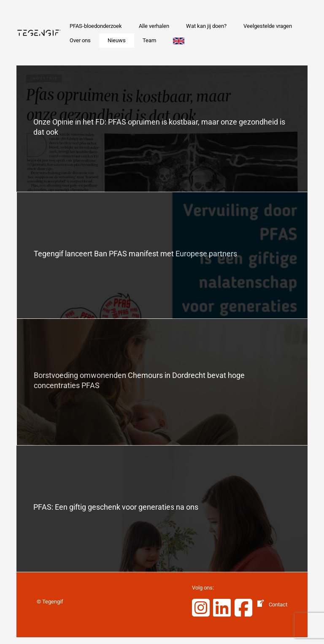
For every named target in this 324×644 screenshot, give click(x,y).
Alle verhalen (154, 26)
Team (149, 40)
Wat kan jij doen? (206, 26)
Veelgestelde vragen (268, 26)
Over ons (80, 40)
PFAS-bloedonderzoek (96, 26)
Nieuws (117, 40)
